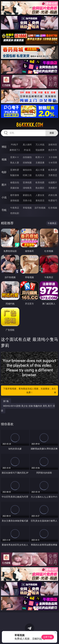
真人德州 (27, 144)
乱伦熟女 (40, 175)
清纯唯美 (27, 188)
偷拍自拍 (27, 170)
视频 (4, 159)
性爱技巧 (53, 200)
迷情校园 (15, 200)
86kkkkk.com (30, 125)
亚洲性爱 (15, 170)
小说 (4, 197)
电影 (4, 172)
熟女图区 (40, 188)
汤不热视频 (40, 208)
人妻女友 (40, 195)
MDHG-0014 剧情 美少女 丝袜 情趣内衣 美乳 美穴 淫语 (28, 408)
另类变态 (53, 175)
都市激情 (15, 195)
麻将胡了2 (15, 150)
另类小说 (27, 200)
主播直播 (40, 163)
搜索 (52, 133)
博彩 (4, 147)
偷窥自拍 (15, 182)
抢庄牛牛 (53, 150)
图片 (4, 185)
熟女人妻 (15, 163)
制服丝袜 (15, 175)
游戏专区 (53, 144)
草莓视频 (27, 208)
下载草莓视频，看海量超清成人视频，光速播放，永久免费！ (30, 391)
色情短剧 (15, 213)
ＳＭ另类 (53, 163)
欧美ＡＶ (40, 157)
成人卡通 (40, 170)
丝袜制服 (27, 163)
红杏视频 (53, 208)
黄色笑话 (40, 200)
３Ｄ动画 (53, 157)
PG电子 (15, 144)
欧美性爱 (53, 170)
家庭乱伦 (27, 195)
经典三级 (27, 175)
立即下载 (48, 637)
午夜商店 (15, 208)
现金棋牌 (40, 150)
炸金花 (27, 150)
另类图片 (53, 188)
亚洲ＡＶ (15, 157)
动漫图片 (53, 182)
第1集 (6, 401)
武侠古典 (53, 195)
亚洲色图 (27, 182)
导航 (4, 210)
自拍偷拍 (27, 157)
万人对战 (40, 144)
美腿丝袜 (15, 188)
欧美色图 (40, 182)
